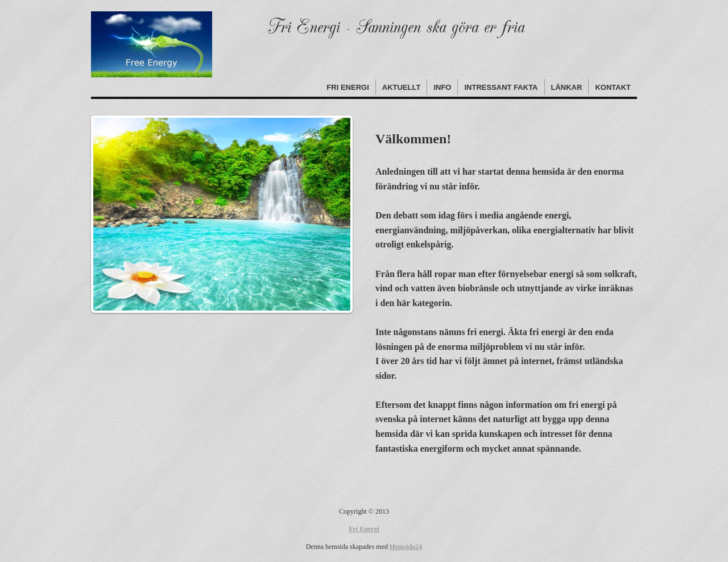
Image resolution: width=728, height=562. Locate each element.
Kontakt (613, 87)
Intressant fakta (501, 87)
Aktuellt (402, 87)
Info (442, 87)
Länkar (567, 87)
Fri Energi (348, 87)
